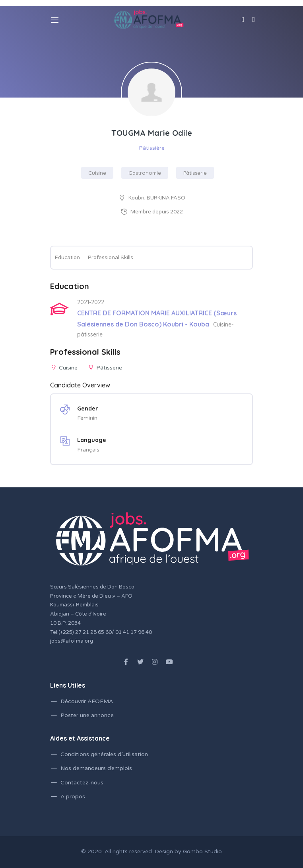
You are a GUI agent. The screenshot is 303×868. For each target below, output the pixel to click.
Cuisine (97, 173)
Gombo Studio (202, 851)
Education (67, 258)
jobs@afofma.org (72, 641)
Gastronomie (145, 173)
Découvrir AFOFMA (87, 701)
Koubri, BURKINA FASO (157, 198)
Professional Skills (111, 258)
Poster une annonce (87, 715)
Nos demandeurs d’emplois (96, 768)
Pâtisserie (195, 173)
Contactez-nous (82, 783)
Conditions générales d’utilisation (104, 754)
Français (88, 450)
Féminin (87, 418)
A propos (73, 797)
